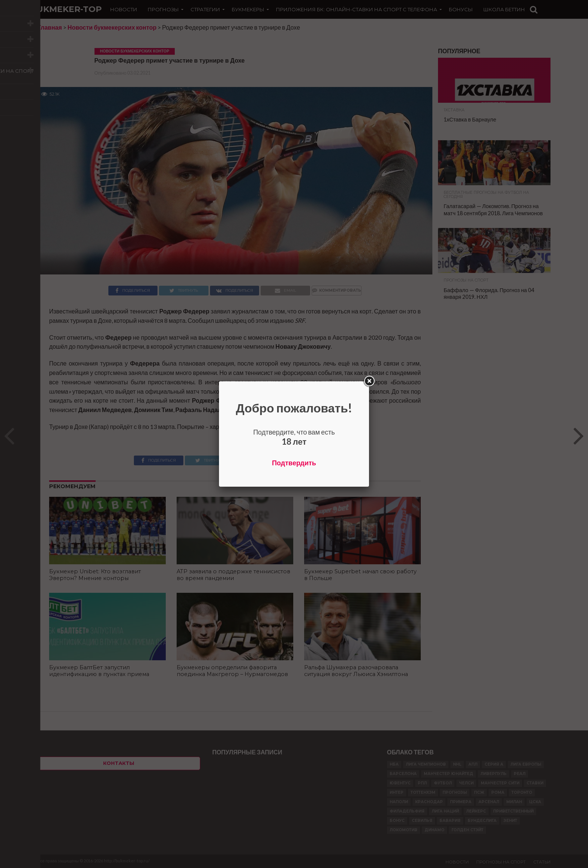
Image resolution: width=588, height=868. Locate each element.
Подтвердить (294, 463)
